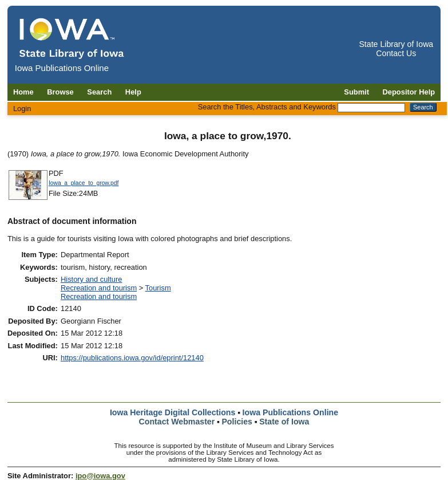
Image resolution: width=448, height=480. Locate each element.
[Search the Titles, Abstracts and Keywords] (371, 108)
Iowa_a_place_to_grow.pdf (84, 183)
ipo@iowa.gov (100, 476)
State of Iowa (284, 422)
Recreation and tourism (99, 288)
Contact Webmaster (177, 422)
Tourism (158, 288)
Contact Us (396, 53)
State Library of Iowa (396, 44)
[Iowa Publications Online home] (72, 38)
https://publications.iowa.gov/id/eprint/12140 (132, 358)
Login (22, 109)
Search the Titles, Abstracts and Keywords (267, 107)
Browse (60, 92)
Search (99, 92)
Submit (356, 92)
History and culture (91, 279)
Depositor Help (409, 92)
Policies (237, 422)
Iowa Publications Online (291, 412)
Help (133, 92)
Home (23, 92)
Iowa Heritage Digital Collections (173, 412)
